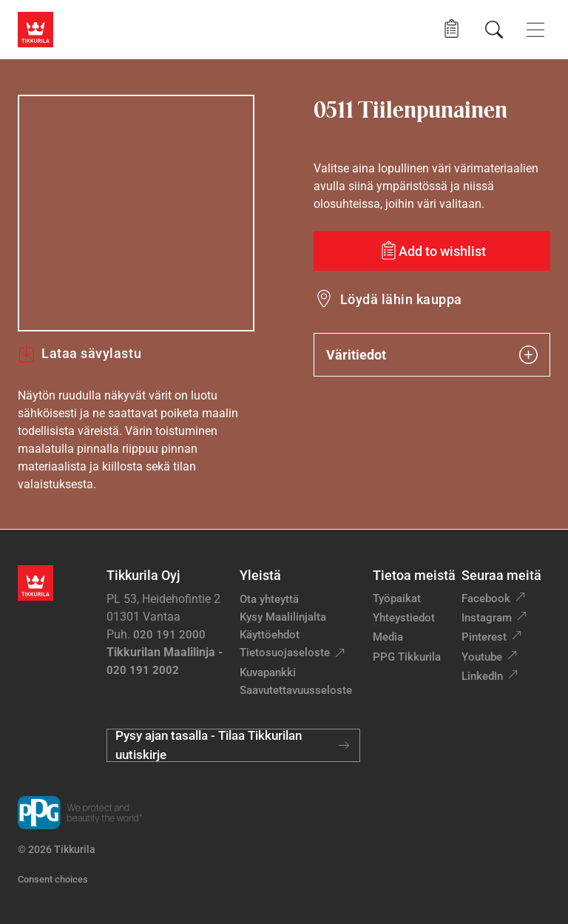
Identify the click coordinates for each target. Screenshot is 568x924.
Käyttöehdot (270, 635)
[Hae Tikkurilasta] (494, 30)
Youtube (482, 657)
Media (388, 637)
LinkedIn (482, 676)
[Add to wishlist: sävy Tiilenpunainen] (432, 251)
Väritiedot (432, 355)
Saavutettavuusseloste (296, 690)
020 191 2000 (169, 635)
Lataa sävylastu (80, 354)
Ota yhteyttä (269, 599)
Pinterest (484, 637)
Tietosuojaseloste (285, 652)
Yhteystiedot (404, 618)
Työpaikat (397, 598)
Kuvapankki (268, 672)
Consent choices (53, 879)
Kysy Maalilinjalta (283, 617)
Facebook (486, 598)
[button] (452, 29)
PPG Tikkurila (407, 657)
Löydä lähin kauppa (401, 299)
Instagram (487, 618)
